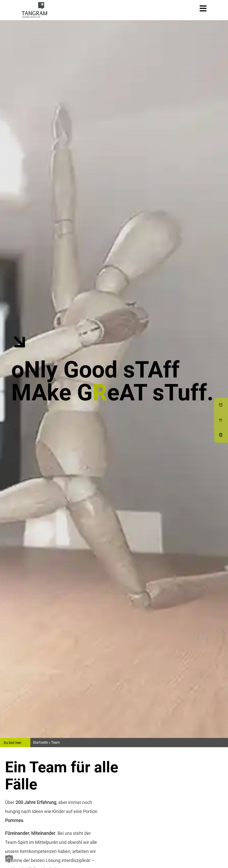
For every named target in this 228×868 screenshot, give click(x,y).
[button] (9, 859)
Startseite (40, 742)
